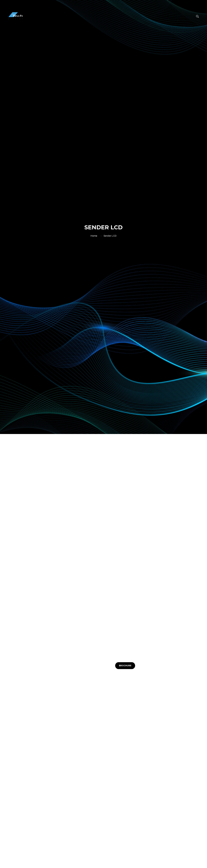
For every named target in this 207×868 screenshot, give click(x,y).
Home (94, 236)
